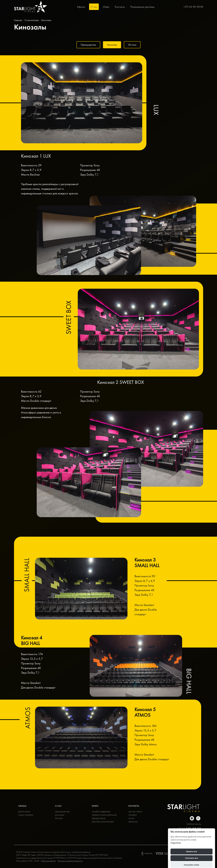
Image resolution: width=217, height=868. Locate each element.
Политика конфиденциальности (70, 861)
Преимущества (88, 45)
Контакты (120, 7)
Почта (131, 818)
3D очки (133, 45)
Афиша (81, 7)
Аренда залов (98, 818)
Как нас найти (135, 811)
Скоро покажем (26, 815)
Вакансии (133, 821)
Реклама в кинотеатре (103, 821)
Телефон (133, 815)
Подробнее (176, 843)
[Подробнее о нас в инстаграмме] (198, 818)
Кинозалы (112, 45)
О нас (94, 7)
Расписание (24, 811)
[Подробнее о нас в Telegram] (192, 818)
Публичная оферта (48, 861)
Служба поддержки (101, 811)
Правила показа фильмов (104, 815)
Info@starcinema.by (194, 824)
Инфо (106, 7)
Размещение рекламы (142, 7)
